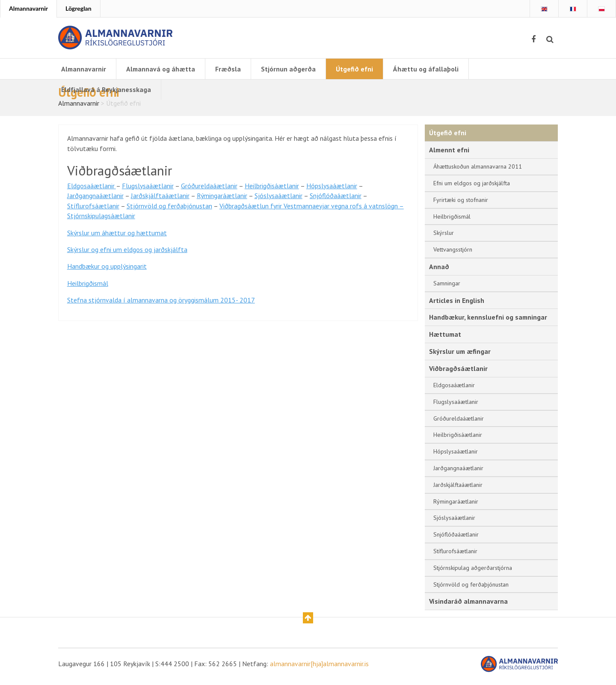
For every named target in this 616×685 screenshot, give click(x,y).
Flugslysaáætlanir (148, 190)
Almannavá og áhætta (162, 69)
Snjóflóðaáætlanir (336, 201)
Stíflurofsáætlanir (93, 211)
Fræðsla (230, 69)
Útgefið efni (356, 69)
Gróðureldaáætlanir (209, 190)
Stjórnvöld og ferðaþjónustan (169, 211)
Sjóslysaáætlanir (278, 201)
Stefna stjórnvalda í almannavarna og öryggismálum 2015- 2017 (161, 307)
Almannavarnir (28, 8)
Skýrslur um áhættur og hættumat (117, 238)
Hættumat (446, 338)
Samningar (447, 287)
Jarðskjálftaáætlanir (160, 201)
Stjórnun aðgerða (290, 69)
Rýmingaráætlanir (222, 201)
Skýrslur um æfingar (460, 356)
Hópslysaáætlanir (332, 190)
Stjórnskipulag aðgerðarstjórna (473, 572)
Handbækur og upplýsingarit (107, 273)
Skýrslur (444, 237)
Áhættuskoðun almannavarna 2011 (478, 170)
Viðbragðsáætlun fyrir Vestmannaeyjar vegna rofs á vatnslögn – (312, 211)
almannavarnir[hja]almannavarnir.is (320, 669)
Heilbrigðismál (88, 290)
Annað (439, 270)
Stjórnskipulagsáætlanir (101, 221)
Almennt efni (450, 154)
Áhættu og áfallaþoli (428, 69)
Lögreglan (78, 8)
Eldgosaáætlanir (92, 190)
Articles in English (457, 304)
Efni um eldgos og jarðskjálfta (472, 187)
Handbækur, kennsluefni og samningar (489, 321)
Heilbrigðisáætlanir (272, 190)
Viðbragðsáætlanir (459, 373)
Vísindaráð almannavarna (469, 606)
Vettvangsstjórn (453, 253)
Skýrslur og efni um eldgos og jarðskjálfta (127, 255)
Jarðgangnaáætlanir (95, 201)
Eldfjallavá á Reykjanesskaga (106, 89)
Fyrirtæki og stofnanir (461, 204)
